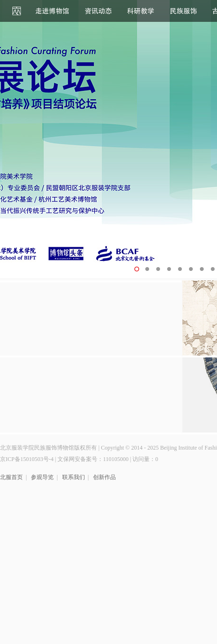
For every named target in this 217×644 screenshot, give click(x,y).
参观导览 (42, 477)
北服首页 (11, 477)
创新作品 (104, 477)
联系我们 (74, 477)
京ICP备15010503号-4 (27, 459)
